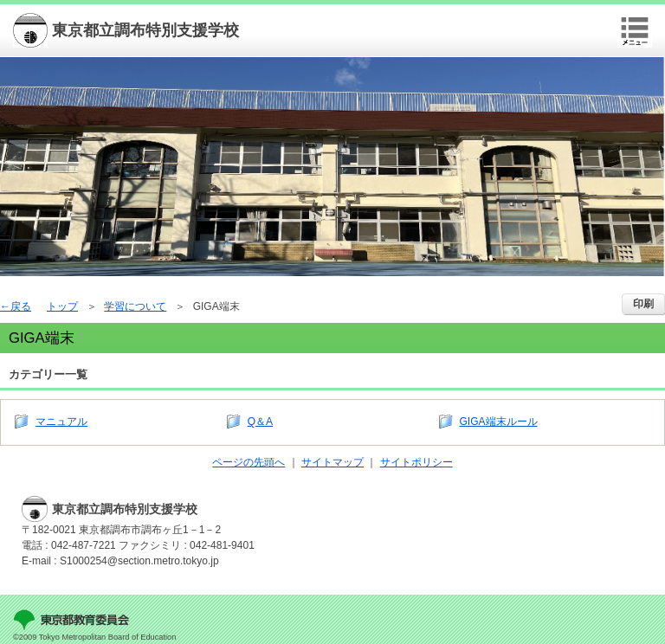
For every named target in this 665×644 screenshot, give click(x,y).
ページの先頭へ (249, 462)
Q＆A (260, 422)
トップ (62, 306)
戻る (21, 306)
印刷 (643, 304)
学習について (135, 306)
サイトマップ (332, 462)
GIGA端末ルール (499, 422)
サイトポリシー (416, 462)
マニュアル (61, 422)
